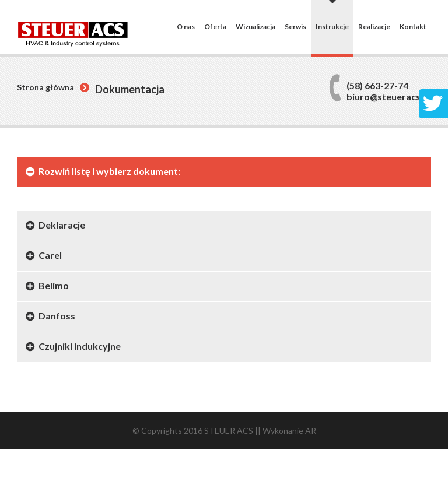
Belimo (54, 285)
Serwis (295, 27)
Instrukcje (332, 27)
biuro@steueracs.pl (389, 96)
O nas (186, 27)
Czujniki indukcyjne (80, 346)
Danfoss (57, 316)
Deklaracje (62, 225)
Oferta (215, 27)
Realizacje (374, 27)
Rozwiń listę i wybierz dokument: (109, 171)
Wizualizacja (256, 27)
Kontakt (413, 27)
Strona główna (45, 87)
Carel (50, 255)
